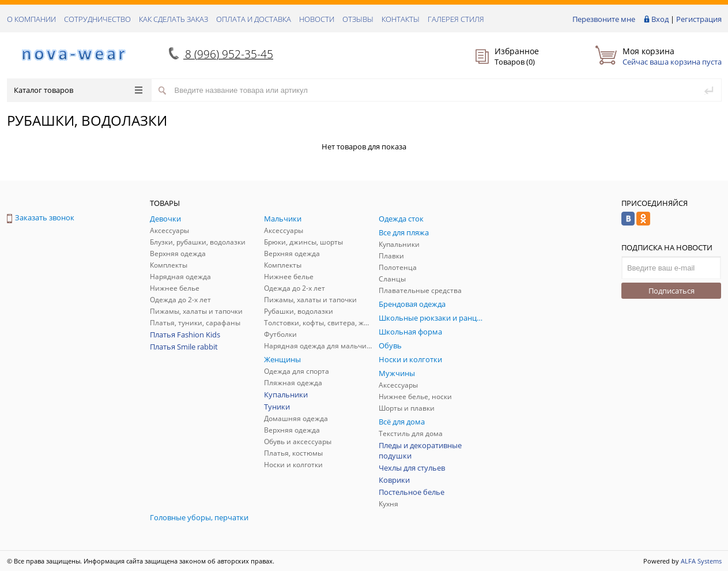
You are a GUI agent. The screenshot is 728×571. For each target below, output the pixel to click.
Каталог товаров (78, 90)
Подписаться (672, 291)
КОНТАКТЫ (401, 19)
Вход (660, 19)
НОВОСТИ (317, 19)
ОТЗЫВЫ (358, 19)
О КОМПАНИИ (31, 19)
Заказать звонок (41, 217)
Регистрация (699, 19)
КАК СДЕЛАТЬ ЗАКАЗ (173, 19)
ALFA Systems (701, 561)
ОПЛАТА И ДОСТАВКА (254, 19)
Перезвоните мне (604, 19)
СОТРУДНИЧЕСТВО (97, 19)
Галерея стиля (456, 19)
